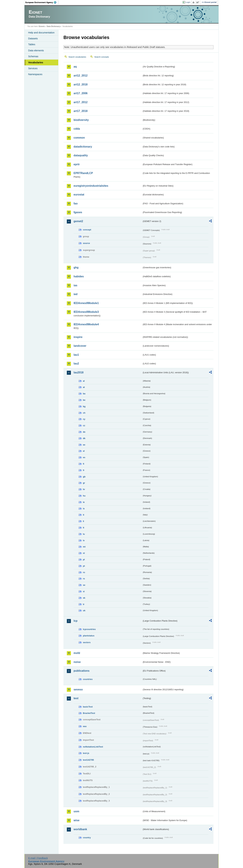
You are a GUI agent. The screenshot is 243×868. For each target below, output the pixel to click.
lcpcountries (89, 629)
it (84, 515)
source (86, 243)
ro (84, 572)
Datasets (33, 38)
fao (76, 203)
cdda (77, 129)
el (84, 451)
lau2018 (79, 372)
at (84, 387)
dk (84, 438)
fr (84, 470)
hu (84, 496)
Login (188, 2)
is (84, 509)
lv (84, 540)
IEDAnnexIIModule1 (86, 303)
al (84, 381)
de (84, 432)
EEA (42, 2)
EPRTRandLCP (83, 173)
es (84, 457)
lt (84, 528)
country (87, 838)
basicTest (88, 707)
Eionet (41, 26)
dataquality (81, 155)
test (76, 698)
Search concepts (102, 57)
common (79, 138)
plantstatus (89, 636)
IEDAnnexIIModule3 (86, 312)
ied (76, 294)
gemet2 (78, 221)
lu (84, 534)
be (84, 400)
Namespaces (35, 74)
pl (84, 560)
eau (85, 726)
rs (84, 579)
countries (88, 679)
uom (76, 811)
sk (84, 598)
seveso (78, 689)
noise (77, 662)
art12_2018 (81, 84)
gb (84, 477)
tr (84, 604)
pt (84, 566)
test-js (86, 753)
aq (75, 67)
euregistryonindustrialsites (91, 186)
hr (84, 489)
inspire (78, 337)
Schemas (33, 56)
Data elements (36, 50)
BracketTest (89, 713)
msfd (77, 653)
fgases (78, 212)
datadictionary (83, 147)
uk (84, 610)
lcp (76, 621)
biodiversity (81, 120)
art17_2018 (81, 111)
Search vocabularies (77, 57)
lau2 (76, 364)
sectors (87, 642)
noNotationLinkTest (93, 747)
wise (77, 820)
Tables (32, 44)
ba (84, 394)
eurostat (79, 195)
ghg (76, 267)
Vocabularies (36, 62)
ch (84, 413)
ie (84, 502)
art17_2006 (81, 93)
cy (84, 419)
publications (82, 671)
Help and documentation (41, 33)
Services (33, 68)
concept (87, 230)
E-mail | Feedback (38, 858)
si (84, 591)
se (84, 585)
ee (84, 445)
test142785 (88, 760)
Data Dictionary (53, 26)
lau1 (76, 355)
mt (84, 547)
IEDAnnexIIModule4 (86, 324)
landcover (80, 346)
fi (84, 464)
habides (79, 276)
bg (84, 406)
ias (75, 285)
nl (84, 553)
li (83, 521)
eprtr (77, 164)
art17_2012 (81, 102)
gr (84, 483)
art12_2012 (81, 76)
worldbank (80, 829)
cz (84, 425)
